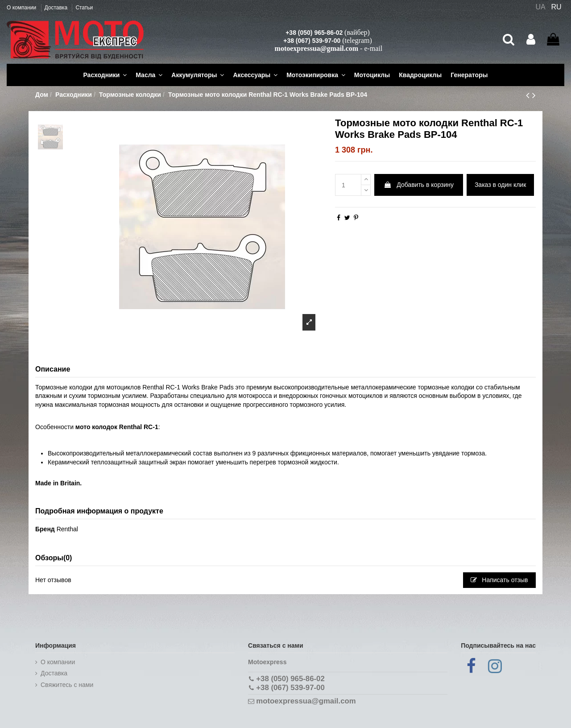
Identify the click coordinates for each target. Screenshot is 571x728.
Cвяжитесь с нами (67, 685)
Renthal (67, 529)
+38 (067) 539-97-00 (312, 41)
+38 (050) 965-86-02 (314, 33)
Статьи (84, 8)
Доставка (57, 8)
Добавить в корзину (419, 185)
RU (557, 7)
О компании (22, 8)
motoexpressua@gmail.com (317, 48)
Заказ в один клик (500, 185)
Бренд (45, 529)
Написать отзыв (499, 580)
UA (540, 7)
